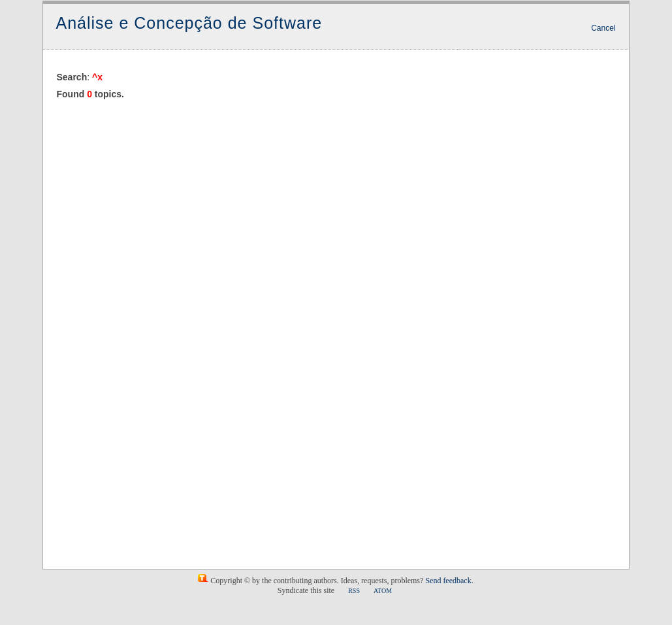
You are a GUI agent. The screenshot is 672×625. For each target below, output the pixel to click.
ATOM (383, 591)
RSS (354, 591)
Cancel (603, 28)
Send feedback (448, 581)
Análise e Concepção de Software (189, 23)
